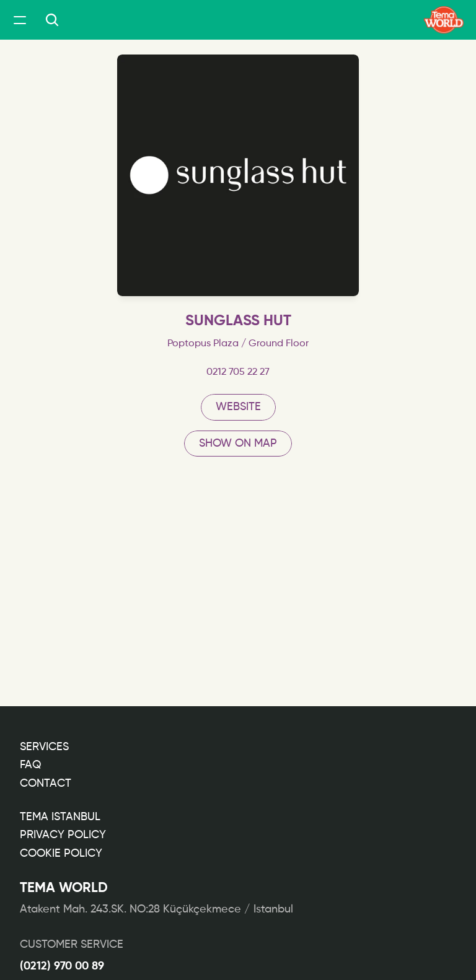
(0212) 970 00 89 (62, 966)
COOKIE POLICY (61, 854)
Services (44, 747)
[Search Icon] (52, 20)
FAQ (30, 765)
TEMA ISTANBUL (60, 817)
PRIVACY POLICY (63, 835)
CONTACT (46, 784)
